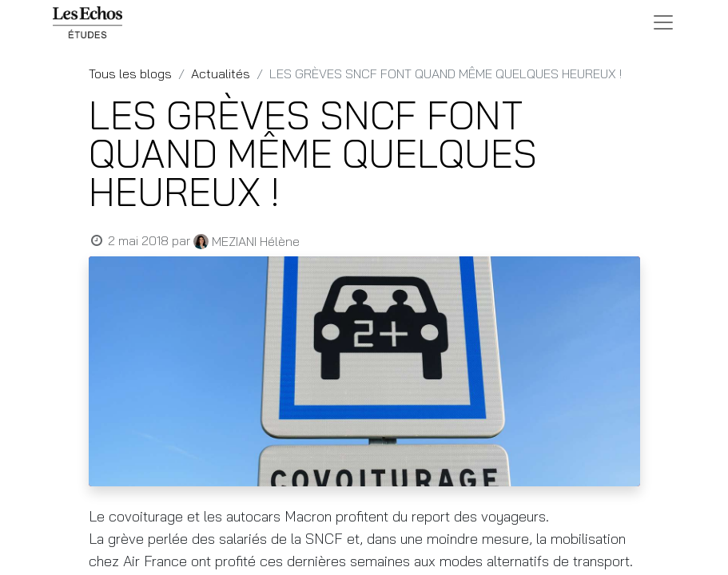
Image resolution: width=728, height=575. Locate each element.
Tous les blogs (130, 73)
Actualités (221, 73)
